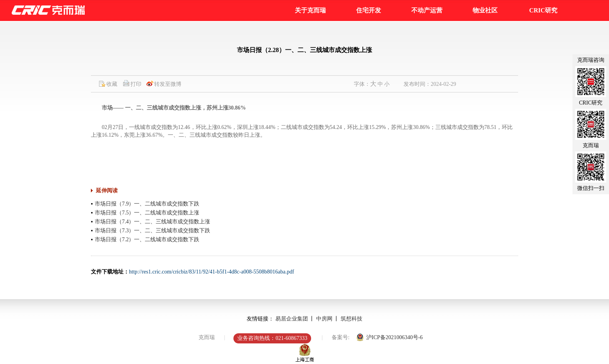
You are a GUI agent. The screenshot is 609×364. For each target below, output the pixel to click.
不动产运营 (427, 10)
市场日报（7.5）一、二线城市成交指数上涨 (147, 213)
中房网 (324, 319)
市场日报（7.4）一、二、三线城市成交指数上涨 (153, 222)
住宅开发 (369, 10)
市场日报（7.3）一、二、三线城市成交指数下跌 (153, 231)
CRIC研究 (543, 10)
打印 (136, 84)
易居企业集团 (292, 319)
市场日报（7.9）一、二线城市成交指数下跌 (147, 204)
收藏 (112, 84)
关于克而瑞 (310, 10)
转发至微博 (168, 84)
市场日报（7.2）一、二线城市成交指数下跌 (147, 239)
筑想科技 (351, 319)
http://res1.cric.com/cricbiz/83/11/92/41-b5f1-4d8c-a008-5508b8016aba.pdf (211, 272)
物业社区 (485, 10)
